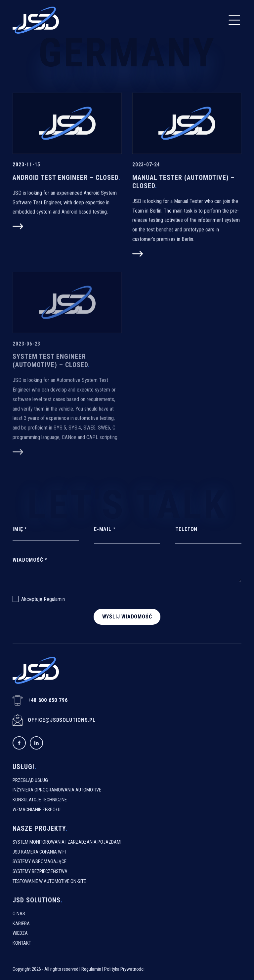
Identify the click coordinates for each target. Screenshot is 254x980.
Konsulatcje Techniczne (40, 800)
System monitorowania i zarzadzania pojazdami (67, 842)
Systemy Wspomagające (40, 861)
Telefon (187, 529)
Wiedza (20, 933)
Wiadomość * (30, 560)
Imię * (20, 529)
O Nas (19, 914)
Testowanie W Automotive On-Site (49, 881)
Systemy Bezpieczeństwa (40, 871)
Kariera (21, 924)
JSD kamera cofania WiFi (39, 852)
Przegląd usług (30, 780)
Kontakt (22, 943)
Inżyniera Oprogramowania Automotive (57, 790)
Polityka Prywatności (124, 969)
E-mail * (105, 529)
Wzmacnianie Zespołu (37, 810)
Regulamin (54, 599)
